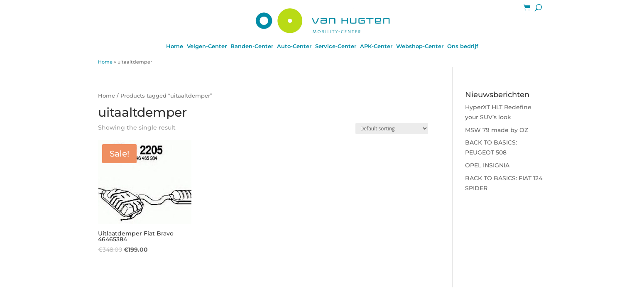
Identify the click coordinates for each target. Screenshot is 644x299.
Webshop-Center (420, 46)
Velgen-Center (207, 46)
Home (175, 46)
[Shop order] (392, 129)
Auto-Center (294, 46)
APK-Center (376, 46)
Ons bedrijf (463, 46)
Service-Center (336, 46)
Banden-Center (252, 46)
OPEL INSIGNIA (487, 165)
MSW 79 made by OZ (497, 130)
